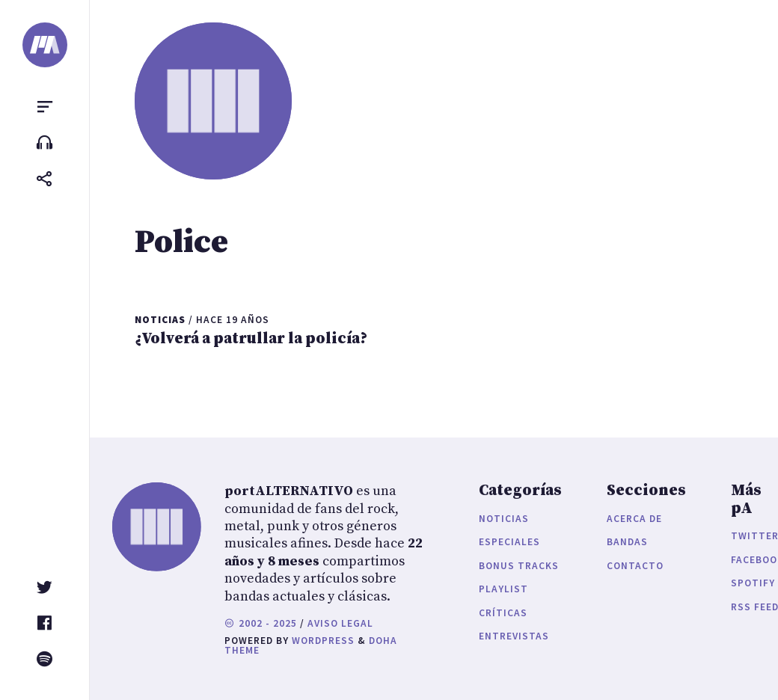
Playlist (503, 589)
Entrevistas (514, 636)
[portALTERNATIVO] (45, 45)
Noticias (504, 519)
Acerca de (634, 519)
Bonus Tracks (519, 566)
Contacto (635, 566)
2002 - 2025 (261, 623)
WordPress (323, 641)
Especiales (509, 542)
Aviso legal (340, 623)
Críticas (503, 613)
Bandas (627, 542)
